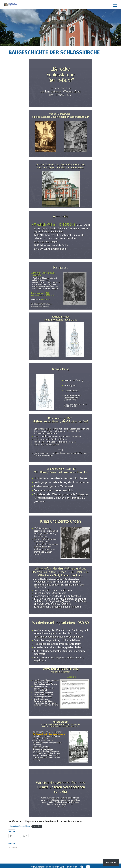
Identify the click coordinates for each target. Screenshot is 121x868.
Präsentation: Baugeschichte (19, 826)
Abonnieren (111, 862)
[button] (115, 5)
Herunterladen (37, 826)
